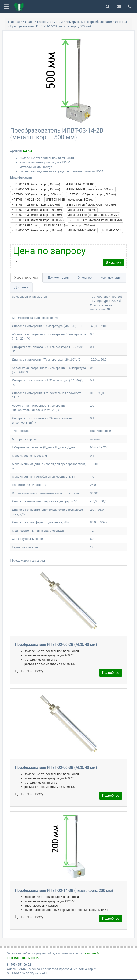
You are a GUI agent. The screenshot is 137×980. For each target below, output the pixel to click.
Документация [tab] (58, 277)
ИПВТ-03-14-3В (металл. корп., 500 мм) (37, 210)
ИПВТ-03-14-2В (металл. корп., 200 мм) (69, 225)
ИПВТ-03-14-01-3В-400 (82, 210)
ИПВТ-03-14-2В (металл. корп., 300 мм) (37, 230)
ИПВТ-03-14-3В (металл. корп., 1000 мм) (38, 220)
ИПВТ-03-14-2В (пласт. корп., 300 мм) (70, 200)
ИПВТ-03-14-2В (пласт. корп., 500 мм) (92, 194)
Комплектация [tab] (111, 277)
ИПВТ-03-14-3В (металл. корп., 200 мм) (93, 215)
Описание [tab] (85, 277)
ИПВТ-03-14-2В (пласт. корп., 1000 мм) (91, 205)
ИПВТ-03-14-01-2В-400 (82, 230)
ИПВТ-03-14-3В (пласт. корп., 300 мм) (36, 184)
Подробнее (111, 673)
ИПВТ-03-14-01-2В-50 (25, 225)
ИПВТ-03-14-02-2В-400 (26, 200)
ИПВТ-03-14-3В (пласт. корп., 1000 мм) (36, 194)
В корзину (114, 262)
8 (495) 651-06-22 (19, 965)
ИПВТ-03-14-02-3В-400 (80, 184)
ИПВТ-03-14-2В (112, 230)
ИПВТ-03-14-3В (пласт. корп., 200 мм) (90, 189)
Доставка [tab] (21, 287)
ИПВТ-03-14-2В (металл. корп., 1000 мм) (96, 220)
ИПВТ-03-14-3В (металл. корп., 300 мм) (37, 215)
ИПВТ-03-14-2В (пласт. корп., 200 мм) (36, 205)
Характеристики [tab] (26, 277)
